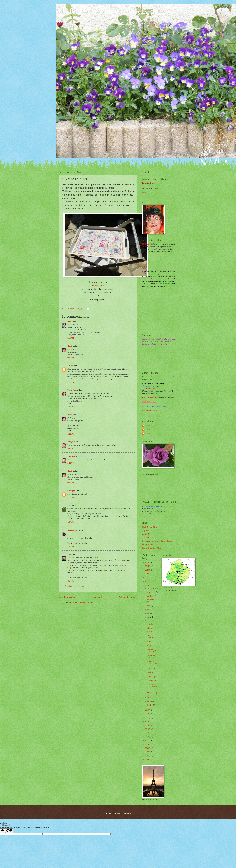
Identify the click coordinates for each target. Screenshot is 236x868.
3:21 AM (71, 546)
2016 (147, 721)
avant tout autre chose (152, 662)
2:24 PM (71, 407)
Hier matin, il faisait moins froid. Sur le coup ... (152, 685)
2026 (147, 562)
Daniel (70, 322)
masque (149, 632)
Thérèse (70, 366)
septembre (151, 600)
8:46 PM (71, 463)
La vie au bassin (150, 637)
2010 (147, 744)
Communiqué (152, 677)
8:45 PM (71, 449)
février (150, 701)
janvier (150, 705)
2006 (147, 759)
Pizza (149, 641)
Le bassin (150, 673)
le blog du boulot (148, 544)
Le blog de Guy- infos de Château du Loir (157, 541)
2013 (147, 733)
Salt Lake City (147, 537)
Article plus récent (68, 597)
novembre (151, 592)
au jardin (150, 624)
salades (149, 628)
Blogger (128, 814)
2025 (147, 566)
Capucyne (71, 491)
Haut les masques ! (151, 650)
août (149, 606)
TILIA (145, 266)
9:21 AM (71, 358)
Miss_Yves (71, 442)
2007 (147, 756)
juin (149, 613)
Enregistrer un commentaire (75, 586)
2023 (147, 574)
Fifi (69, 505)
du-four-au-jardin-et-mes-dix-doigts (114, 11)
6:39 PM (71, 522)
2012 (147, 737)
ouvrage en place (151, 656)
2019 (147, 710)
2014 (147, 729)
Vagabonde (146, 531)
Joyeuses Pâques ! (151, 668)
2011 (147, 740)
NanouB (145, 193)
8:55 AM (71, 338)
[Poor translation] (9, 831)
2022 (147, 578)
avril (149, 621)
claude (70, 346)
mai (149, 617)
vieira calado (72, 530)
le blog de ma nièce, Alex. (152, 548)
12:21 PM (71, 382)
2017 (147, 718)
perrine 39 (146, 534)
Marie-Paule (98, 286)
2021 (147, 581)
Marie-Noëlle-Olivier (150, 527)
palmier (149, 645)
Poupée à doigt (152, 693)
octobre (150, 596)
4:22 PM (71, 434)
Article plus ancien (128, 597)
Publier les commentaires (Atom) (81, 602)
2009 (147, 748)
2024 (147, 570)
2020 (147, 585)
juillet (150, 609)
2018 (147, 714)
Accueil (98, 597)
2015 (147, 725)
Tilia (69, 554)
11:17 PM (71, 581)
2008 (147, 752)
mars (149, 698)
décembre (151, 588)
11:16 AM (71, 497)
